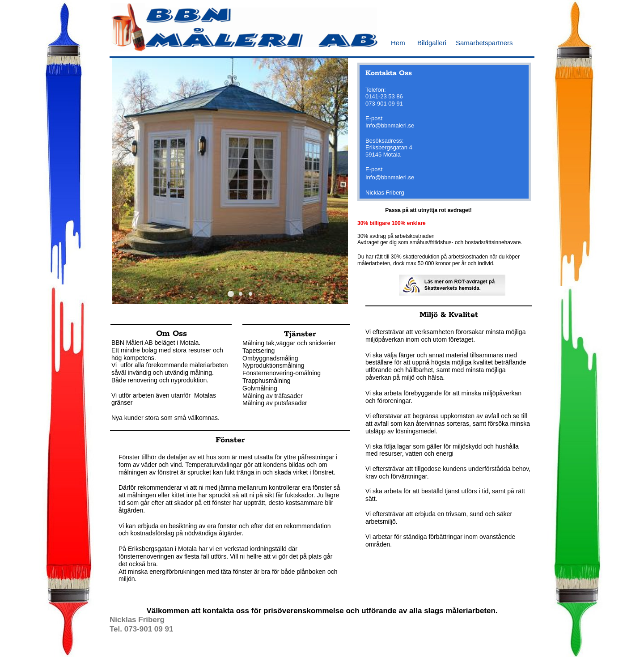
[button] (231, 294)
